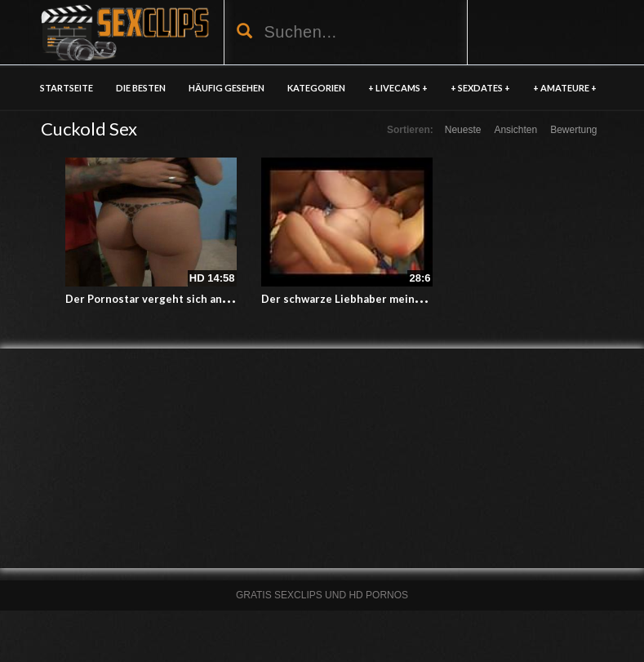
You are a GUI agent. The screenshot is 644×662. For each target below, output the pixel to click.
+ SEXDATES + (480, 88)
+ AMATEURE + (565, 88)
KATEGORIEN (316, 88)
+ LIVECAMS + (398, 88)
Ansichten (515, 130)
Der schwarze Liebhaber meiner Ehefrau (365, 299)
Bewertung (573, 130)
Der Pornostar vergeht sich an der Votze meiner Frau (202, 299)
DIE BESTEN (141, 88)
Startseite (67, 88)
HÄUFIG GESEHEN (227, 88)
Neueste (463, 130)
